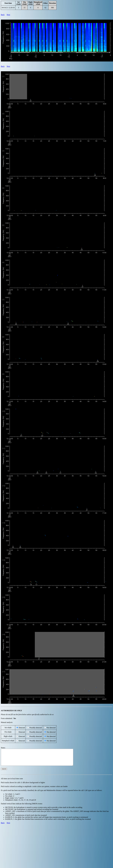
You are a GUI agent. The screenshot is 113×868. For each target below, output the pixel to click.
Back (3, 15)
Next (8, 15)
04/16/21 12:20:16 (8, 8)
